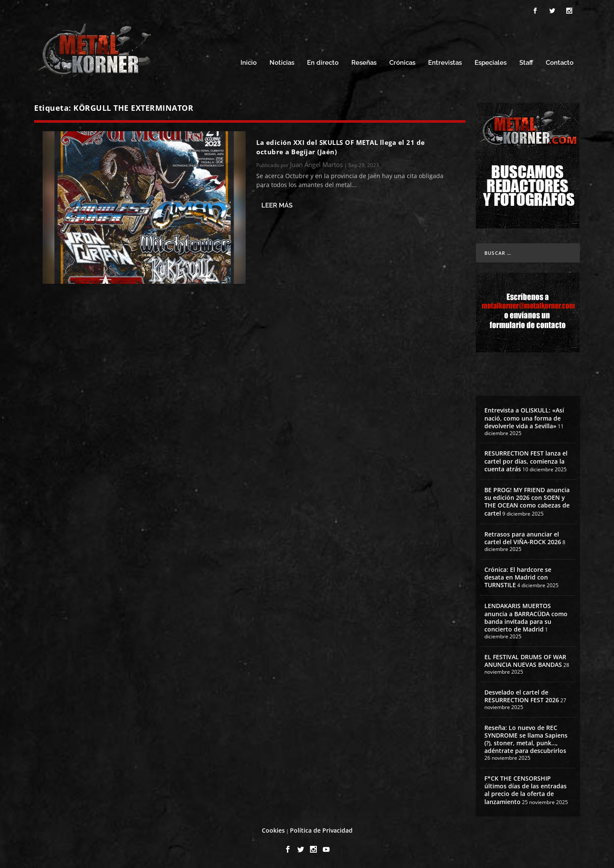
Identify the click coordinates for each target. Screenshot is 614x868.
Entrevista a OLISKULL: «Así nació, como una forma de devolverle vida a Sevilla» (524, 418)
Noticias (282, 63)
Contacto (560, 63)
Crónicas (402, 63)
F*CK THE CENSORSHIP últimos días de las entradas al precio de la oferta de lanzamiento (526, 790)
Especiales (491, 63)
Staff (526, 63)
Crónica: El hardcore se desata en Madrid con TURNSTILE (518, 577)
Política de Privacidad (321, 830)
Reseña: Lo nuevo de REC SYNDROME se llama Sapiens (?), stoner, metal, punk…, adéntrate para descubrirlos (526, 739)
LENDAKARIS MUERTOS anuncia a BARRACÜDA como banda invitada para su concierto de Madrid (526, 617)
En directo (323, 63)
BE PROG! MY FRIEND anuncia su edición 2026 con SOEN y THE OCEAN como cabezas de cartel (527, 502)
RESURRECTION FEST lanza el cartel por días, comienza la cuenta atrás (526, 461)
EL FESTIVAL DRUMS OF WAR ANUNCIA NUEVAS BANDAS (525, 661)
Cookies (273, 830)
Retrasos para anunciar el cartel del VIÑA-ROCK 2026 (523, 538)
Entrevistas (445, 63)
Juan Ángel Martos (316, 164)
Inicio (249, 63)
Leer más (277, 205)
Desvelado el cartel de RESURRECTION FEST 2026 (522, 696)
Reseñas (364, 63)
